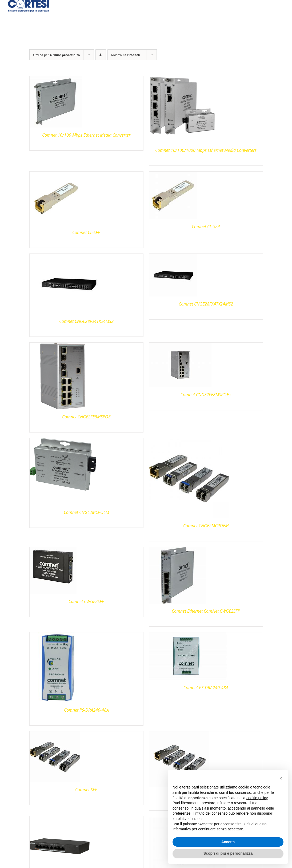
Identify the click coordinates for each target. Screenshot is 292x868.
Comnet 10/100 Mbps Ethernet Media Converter (86, 135)
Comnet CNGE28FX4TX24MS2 (86, 321)
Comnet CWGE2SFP (86, 601)
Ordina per (56, 55)
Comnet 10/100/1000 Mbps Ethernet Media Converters (206, 150)
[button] (281, 778)
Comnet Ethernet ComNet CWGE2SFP (206, 611)
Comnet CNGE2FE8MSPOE (86, 417)
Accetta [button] (228, 842)
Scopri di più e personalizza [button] (228, 853)
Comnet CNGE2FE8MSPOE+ (206, 395)
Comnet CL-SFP (86, 232)
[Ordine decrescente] (101, 55)
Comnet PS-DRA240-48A (86, 710)
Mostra (126, 55)
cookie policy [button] (257, 798)
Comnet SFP (86, 790)
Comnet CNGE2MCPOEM (86, 512)
